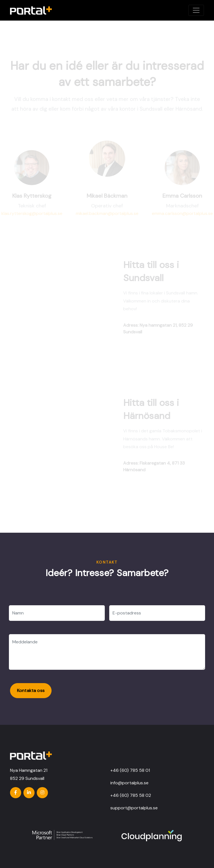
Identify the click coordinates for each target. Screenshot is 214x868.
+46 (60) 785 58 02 (131, 795)
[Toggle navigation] (196, 10)
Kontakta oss (31, 690)
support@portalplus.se (134, 808)
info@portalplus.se (129, 783)
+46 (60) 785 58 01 (130, 770)
